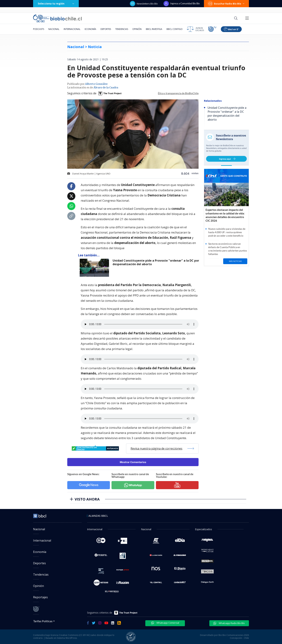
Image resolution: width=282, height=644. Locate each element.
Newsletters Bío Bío (144, 4)
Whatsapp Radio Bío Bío (229, 623)
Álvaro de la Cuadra (106, 88)
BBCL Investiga (154, 29)
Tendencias (122, 29)
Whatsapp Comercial (165, 623)
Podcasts (39, 29)
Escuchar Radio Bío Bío (226, 4)
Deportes (106, 29)
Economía (90, 29)
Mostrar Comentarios (133, 462)
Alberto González (96, 84)
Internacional (72, 29)
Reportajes (40, 597)
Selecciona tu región (56, 4)
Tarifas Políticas (43, 621)
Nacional (54, 29)
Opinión (137, 29)
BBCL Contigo (175, 29)
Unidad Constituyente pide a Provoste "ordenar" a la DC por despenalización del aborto (156, 262)
